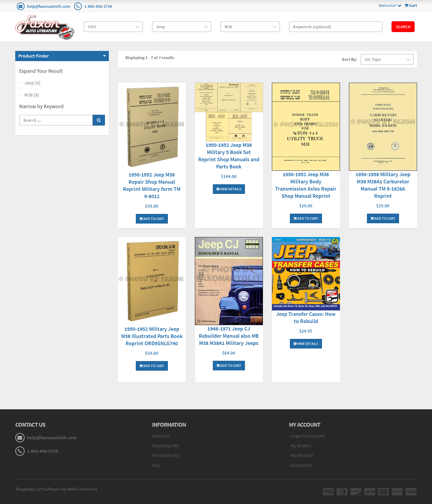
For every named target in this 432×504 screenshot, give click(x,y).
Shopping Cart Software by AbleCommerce (56, 489)
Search (403, 27)
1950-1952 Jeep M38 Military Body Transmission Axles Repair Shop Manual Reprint (306, 185)
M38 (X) (32, 95)
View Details (229, 189)
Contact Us (301, 465)
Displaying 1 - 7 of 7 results (150, 58)
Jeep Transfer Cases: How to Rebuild (306, 317)
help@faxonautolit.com (49, 6)
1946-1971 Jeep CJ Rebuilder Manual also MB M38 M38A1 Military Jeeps (229, 336)
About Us (161, 436)
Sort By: (349, 59)
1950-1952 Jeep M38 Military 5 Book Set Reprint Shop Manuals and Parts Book (229, 156)
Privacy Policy (166, 455)
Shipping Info (166, 446)
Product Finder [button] (34, 56)
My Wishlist (302, 455)
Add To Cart (152, 219)
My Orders (301, 446)
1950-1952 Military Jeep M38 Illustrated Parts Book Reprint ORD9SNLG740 (152, 336)
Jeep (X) (32, 83)
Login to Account (307, 436)
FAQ (156, 465)
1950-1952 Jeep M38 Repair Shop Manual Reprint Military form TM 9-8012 (152, 185)
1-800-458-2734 (98, 6)
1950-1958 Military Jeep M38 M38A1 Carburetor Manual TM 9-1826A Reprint (383, 185)
